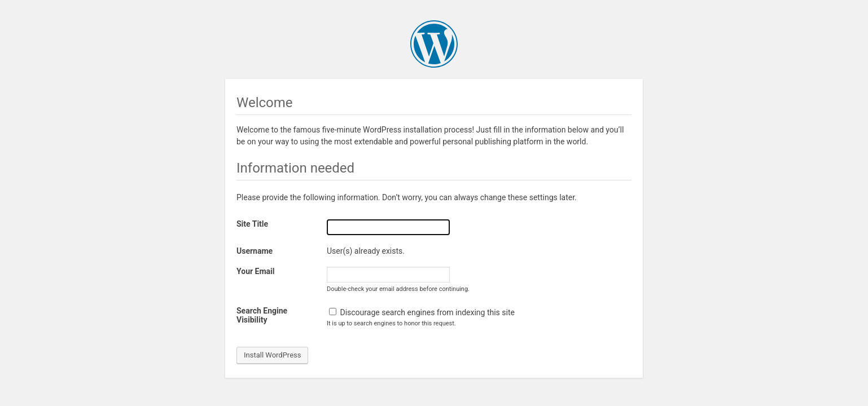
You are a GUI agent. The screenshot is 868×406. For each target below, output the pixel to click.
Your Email (255, 271)
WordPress (434, 44)
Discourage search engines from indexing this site (422, 312)
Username (255, 251)
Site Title (252, 224)
